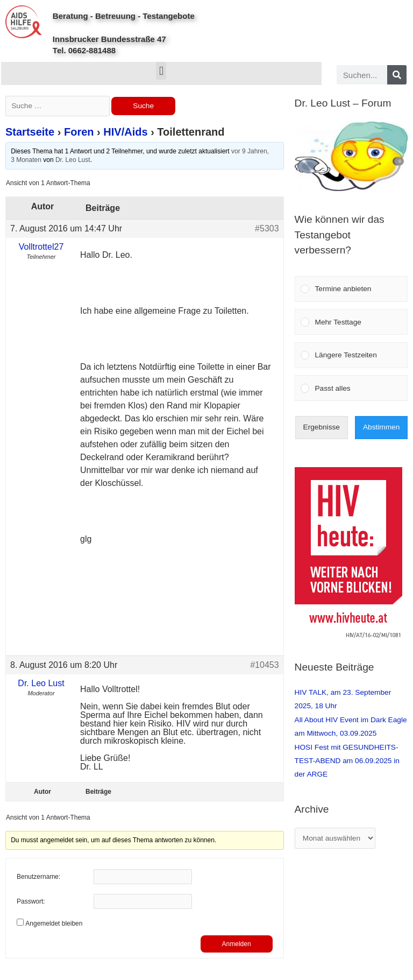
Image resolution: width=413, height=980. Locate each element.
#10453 (264, 665)
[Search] (397, 75)
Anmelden (237, 944)
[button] (161, 71)
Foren (79, 132)
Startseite (30, 132)
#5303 (267, 228)
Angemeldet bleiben (54, 923)
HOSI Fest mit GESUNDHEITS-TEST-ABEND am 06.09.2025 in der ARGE (347, 761)
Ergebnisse (322, 427)
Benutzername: (38, 877)
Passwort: (31, 901)
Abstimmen (381, 427)
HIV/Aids (125, 132)
